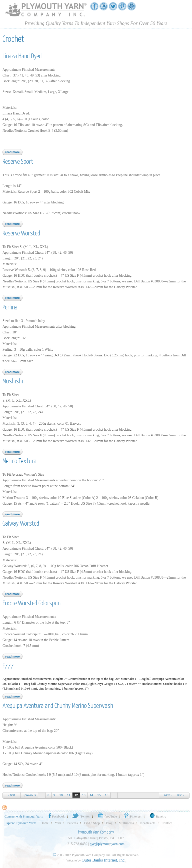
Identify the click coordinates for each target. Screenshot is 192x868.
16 (107, 795)
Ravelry (157, 816)
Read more (14, 152)
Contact (167, 823)
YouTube (106, 816)
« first (11, 795)
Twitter (80, 816)
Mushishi (13, 382)
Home (44, 823)
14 (91, 795)
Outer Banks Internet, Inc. (104, 860)
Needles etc (148, 823)
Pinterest (132, 816)
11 (69, 795)
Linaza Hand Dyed (22, 56)
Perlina (10, 308)
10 (61, 795)
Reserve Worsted (21, 234)
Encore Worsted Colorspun (31, 603)
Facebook (56, 816)
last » (181, 795)
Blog (109, 823)
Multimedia (126, 823)
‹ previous (29, 795)
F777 (8, 666)
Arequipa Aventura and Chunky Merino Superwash (58, 706)
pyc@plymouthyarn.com (107, 844)
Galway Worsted (21, 524)
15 (99, 795)
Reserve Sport (18, 162)
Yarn (58, 823)
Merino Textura (19, 461)
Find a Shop (92, 823)
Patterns (72, 823)
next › (168, 795)
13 (84, 795)
